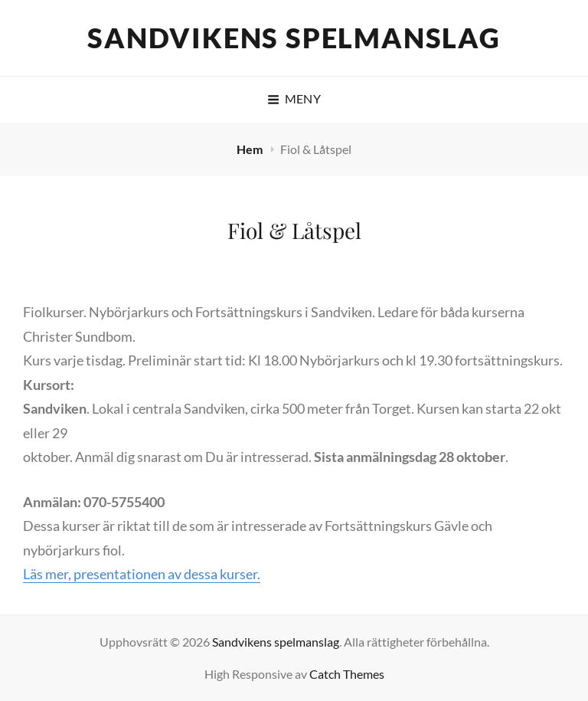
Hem (251, 149)
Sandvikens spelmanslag (294, 38)
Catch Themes (347, 674)
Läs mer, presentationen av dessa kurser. (142, 574)
